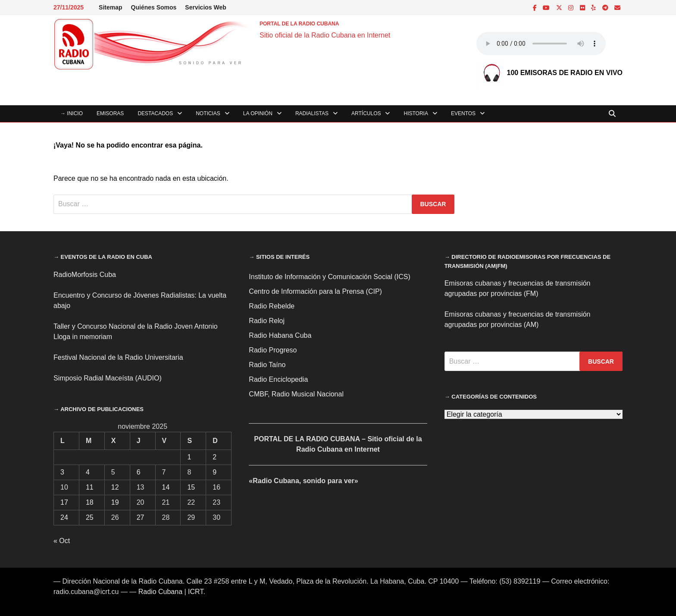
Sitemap (110, 7)
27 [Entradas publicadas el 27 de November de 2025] (141, 517)
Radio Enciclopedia (278, 379)
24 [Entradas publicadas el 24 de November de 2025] (64, 517)
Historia (416, 113)
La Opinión (258, 113)
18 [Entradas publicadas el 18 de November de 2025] (90, 502)
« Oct (62, 541)
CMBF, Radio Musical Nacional (296, 394)
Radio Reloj (267, 321)
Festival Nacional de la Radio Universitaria (118, 357)
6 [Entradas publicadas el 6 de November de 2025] (139, 472)
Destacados (155, 113)
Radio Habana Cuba (280, 335)
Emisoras (110, 113)
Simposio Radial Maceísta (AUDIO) (108, 378)
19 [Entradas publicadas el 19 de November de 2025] (115, 502)
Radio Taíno (267, 365)
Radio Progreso (273, 350)
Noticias (208, 113)
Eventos (463, 113)
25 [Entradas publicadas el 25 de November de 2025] (90, 517)
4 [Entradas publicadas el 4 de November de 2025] (88, 472)
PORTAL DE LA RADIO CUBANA (299, 24)
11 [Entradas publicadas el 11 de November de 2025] (90, 487)
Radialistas (312, 113)
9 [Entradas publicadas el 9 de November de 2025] (214, 472)
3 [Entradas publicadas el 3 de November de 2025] (62, 472)
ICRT (196, 592)
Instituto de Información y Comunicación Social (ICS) (329, 277)
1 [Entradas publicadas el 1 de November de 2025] (189, 457)
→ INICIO (72, 113)
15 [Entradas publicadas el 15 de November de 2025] (191, 487)
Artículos (366, 113)
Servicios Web (205, 7)
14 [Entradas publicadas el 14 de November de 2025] (166, 487)
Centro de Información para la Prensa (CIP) (315, 291)
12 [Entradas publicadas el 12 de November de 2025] (115, 487)
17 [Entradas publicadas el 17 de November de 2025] (64, 502)
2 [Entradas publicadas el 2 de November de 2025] (214, 457)
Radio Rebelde (272, 306)
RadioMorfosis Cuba (85, 275)
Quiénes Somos (154, 7)
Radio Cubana (160, 592)
